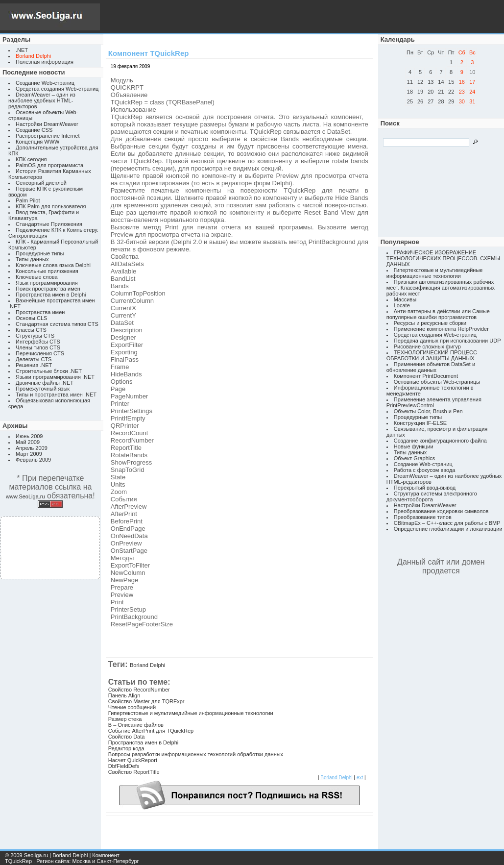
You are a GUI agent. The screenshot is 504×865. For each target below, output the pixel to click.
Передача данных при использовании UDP (447, 341)
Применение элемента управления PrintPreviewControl (434, 402)
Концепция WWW (37, 142)
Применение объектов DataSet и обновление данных (431, 367)
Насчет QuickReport (133, 760)
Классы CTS (31, 330)
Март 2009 (29, 454)
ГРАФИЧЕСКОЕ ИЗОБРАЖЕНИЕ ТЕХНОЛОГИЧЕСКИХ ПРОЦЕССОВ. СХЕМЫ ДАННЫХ (443, 258)
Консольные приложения (47, 271)
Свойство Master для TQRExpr (146, 701)
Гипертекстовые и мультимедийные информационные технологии (191, 713)
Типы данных (32, 259)
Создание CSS (34, 130)
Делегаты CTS (34, 359)
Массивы (405, 299)
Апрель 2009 (32, 448)
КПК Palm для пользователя (51, 206)
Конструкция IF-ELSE (420, 423)
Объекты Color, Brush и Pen (428, 411)
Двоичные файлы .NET (45, 383)
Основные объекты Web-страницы (437, 382)
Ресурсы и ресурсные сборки (430, 323)
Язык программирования (47, 283)
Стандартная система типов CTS (57, 324)
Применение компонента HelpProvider (441, 329)
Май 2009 (28, 442)
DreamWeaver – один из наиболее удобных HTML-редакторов (42, 100)
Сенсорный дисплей (41, 183)
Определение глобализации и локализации (448, 529)
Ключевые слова (37, 277)
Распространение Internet (48, 136)
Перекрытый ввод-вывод (425, 488)
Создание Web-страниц (45, 83)
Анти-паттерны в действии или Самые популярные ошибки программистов (438, 314)
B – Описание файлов (136, 725)
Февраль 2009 (33, 460)
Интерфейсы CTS (38, 342)
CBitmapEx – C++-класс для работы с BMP (447, 523)
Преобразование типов (423, 517)
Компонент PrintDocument (426, 376)
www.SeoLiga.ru (25, 496)
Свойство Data (127, 737)
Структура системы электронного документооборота (432, 496)
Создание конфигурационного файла (440, 441)
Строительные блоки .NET (49, 371)
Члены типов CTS (38, 347)
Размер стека (125, 719)
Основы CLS (31, 318)
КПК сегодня (31, 159)
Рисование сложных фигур (427, 346)
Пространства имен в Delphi (51, 295)
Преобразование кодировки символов (441, 511)
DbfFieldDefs (124, 766)
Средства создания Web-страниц (57, 89)
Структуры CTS (35, 336)
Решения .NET (34, 365)
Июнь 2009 (29, 436)
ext (360, 778)
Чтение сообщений (132, 707)
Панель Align (124, 695)
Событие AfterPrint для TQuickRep (151, 731)
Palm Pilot (28, 200)
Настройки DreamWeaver (47, 124)
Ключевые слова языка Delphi (53, 265)
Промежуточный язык (43, 389)
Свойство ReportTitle (134, 772)
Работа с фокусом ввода (425, 470)
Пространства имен (40, 312)
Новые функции (414, 446)
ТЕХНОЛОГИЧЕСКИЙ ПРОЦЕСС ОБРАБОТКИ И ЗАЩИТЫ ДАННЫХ (432, 355)
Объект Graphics (415, 458)
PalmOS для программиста (49, 165)
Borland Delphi (147, 665)
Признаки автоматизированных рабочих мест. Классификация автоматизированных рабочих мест (441, 288)
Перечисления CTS (40, 353)
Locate (402, 305)
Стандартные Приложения (49, 224)
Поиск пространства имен (48, 289)
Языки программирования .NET (55, 377)
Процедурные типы (40, 253)
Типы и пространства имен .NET (56, 395)
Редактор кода (126, 748)
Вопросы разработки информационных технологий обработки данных (196, 754)
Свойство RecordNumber (139, 690)
